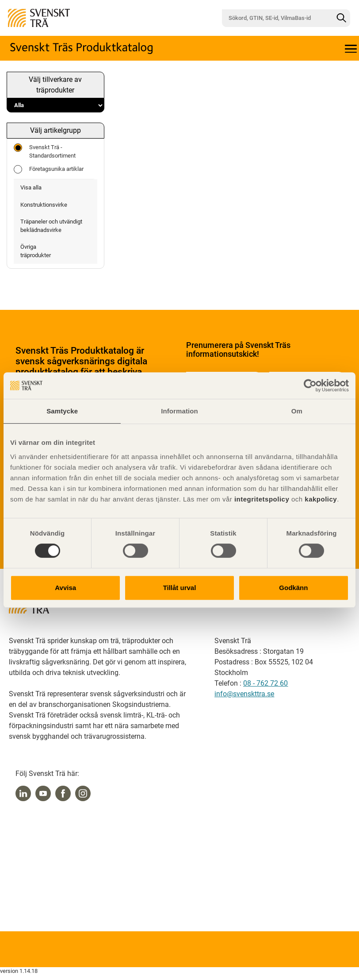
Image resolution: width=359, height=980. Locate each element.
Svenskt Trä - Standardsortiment (45, 151)
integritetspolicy (261, 499)
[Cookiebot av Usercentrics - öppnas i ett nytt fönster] (310, 386)
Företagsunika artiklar (49, 169)
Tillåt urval (180, 588)
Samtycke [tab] (62, 411)
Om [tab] (297, 411)
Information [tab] (179, 411)
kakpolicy (321, 499)
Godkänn (293, 588)
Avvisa (65, 588)
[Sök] (341, 18)
